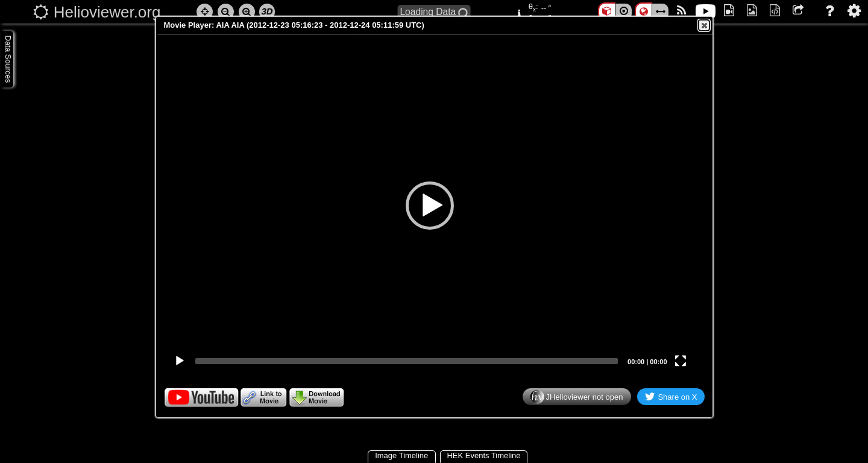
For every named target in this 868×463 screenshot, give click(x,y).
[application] (430, 206)
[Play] (180, 361)
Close (703, 25)
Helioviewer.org (107, 12)
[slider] (407, 361)
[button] (430, 206)
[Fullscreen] (681, 361)
